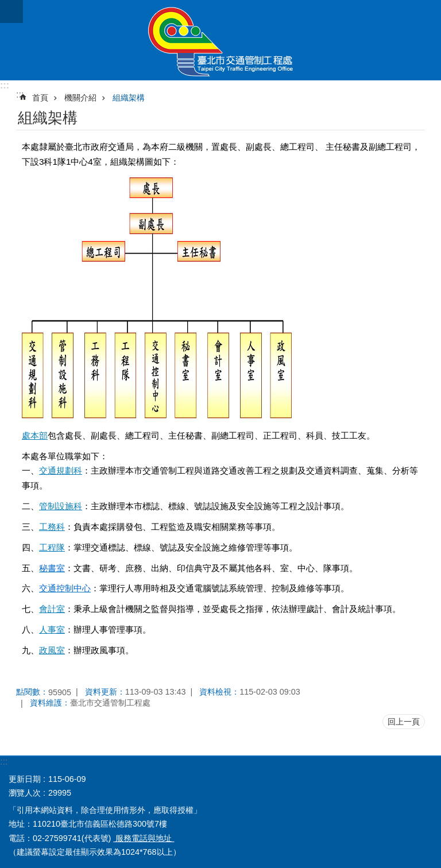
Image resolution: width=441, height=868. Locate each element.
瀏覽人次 (25, 793)
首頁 (40, 98)
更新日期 (25, 779)
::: (5, 85)
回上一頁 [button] (404, 722)
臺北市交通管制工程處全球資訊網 (220, 40)
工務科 (52, 527)
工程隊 (52, 547)
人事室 (52, 629)
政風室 (52, 650)
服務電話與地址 (144, 838)
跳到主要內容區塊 (6, 6)
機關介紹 (80, 98)
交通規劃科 (61, 470)
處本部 (35, 435)
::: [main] (20, 94)
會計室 (52, 609)
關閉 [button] (11, 11)
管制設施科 (61, 506)
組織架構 (129, 98)
